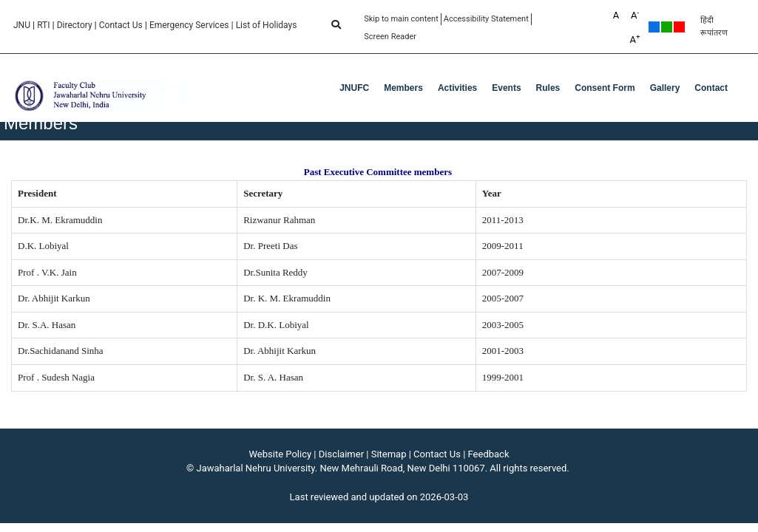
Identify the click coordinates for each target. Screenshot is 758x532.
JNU (22, 25)
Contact (711, 88)
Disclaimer (341, 454)
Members (403, 88)
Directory (75, 25)
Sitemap (389, 454)
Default (654, 27)
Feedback (489, 454)
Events (506, 88)
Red (679, 27)
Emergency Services (189, 25)
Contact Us (121, 25)
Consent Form (605, 88)
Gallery (665, 88)
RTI (43, 25)
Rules (548, 88)
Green (667, 27)
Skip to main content (401, 19)
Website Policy (281, 454)
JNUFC (354, 88)
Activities (457, 88)
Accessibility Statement (486, 19)
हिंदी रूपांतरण (714, 27)
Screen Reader (390, 37)
